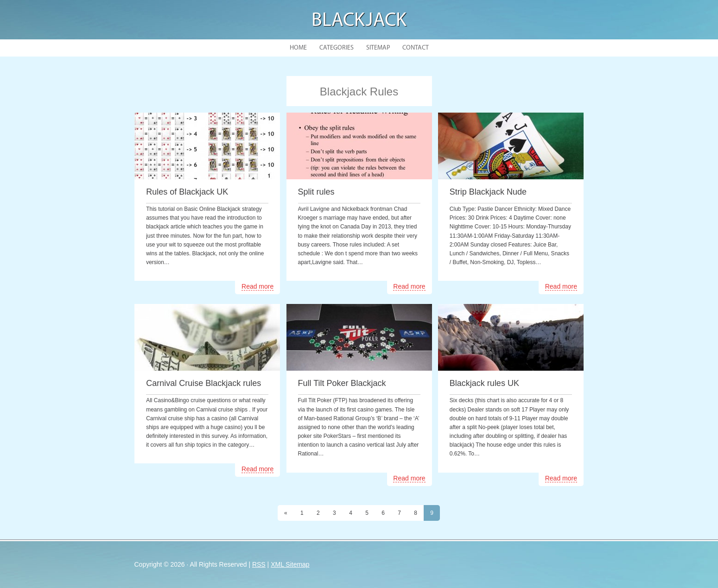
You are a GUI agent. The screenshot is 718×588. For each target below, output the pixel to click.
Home (298, 48)
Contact (416, 48)
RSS (259, 564)
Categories (337, 48)
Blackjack (359, 21)
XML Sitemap (290, 564)
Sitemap (378, 48)
